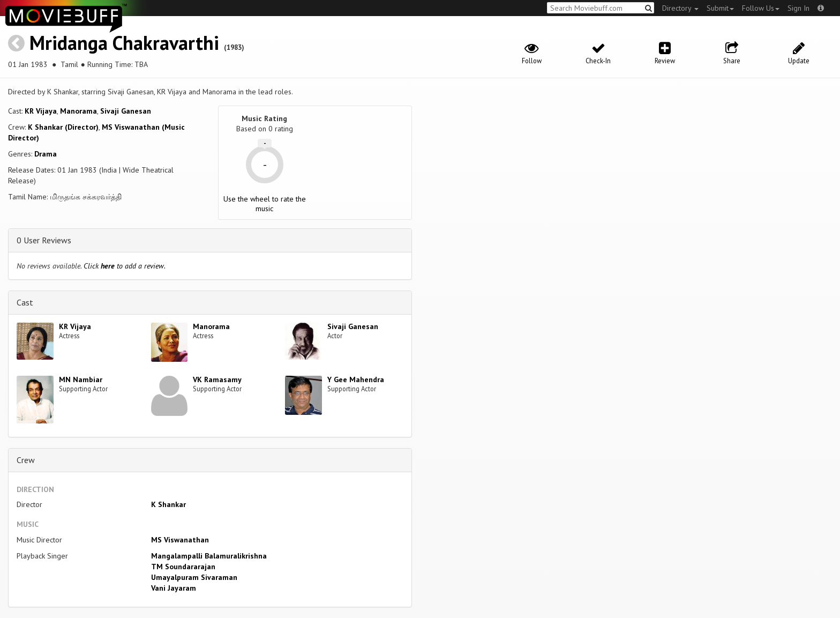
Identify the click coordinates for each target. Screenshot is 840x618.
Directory (680, 8)
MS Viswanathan (180, 540)
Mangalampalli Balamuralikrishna (209, 556)
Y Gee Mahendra (356, 379)
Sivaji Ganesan (126, 111)
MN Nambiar (81, 379)
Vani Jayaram (174, 588)
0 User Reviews (44, 240)
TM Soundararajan (183, 567)
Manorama (78, 111)
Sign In (798, 8)
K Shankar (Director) (63, 127)
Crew (26, 460)
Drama (46, 154)
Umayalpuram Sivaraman (194, 577)
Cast (25, 302)
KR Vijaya (41, 111)
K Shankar (168, 504)
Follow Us (761, 8)
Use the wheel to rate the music (265, 204)
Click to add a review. (125, 266)
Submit (720, 8)
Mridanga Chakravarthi (124, 43)
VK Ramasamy (217, 379)
